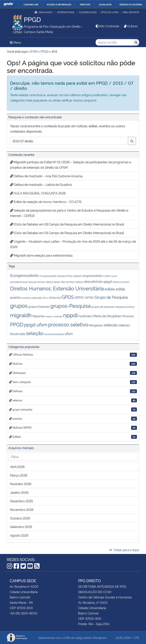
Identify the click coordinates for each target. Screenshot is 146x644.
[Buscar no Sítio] (114, 42)
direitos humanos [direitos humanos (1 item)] (121, 282)
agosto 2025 (19, 535)
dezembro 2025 (21, 501)
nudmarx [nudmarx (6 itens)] (85, 316)
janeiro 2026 (19, 492)
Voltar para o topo (124, 550)
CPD (136, 638)
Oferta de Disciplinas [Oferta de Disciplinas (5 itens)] (107, 316)
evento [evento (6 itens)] (15, 297)
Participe (85, 4)
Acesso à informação (59, 4)
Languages (43, 12)
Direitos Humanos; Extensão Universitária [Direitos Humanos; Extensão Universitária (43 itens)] (57, 288)
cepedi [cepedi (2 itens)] (77, 276)
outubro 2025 (20, 518)
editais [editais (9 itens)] (110, 289)
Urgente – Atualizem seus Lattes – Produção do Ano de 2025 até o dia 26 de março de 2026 (73, 244)
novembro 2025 (22, 510)
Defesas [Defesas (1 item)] (79, 282)
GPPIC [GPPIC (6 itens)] (79, 297)
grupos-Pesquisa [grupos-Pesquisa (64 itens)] (71, 305)
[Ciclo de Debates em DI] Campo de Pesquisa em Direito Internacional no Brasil (67, 224)
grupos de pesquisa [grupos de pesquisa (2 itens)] (103, 307)
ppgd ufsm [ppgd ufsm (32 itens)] (36, 324)
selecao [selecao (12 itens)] (111, 325)
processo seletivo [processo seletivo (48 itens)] (68, 324)
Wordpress (100, 638)
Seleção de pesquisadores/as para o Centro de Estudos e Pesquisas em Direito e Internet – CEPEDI (69, 213)
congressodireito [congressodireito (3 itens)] (92, 276)
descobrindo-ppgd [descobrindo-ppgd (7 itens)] (98, 281)
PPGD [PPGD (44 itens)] (17, 324)
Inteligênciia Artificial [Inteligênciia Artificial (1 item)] (125, 307)
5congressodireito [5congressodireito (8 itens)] (24, 275)
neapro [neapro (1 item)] (49, 316)
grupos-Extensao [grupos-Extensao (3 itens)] (39, 306)
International (66, 12)
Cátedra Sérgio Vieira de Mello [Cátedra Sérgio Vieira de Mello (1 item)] (60, 282)
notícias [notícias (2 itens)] (58, 316)
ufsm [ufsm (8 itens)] (69, 333)
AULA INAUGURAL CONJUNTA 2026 (38, 193)
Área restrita (131, 12)
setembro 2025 (21, 527)
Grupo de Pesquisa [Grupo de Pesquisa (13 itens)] (111, 297)
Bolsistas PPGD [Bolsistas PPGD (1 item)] (65, 276)
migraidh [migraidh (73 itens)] (21, 315)
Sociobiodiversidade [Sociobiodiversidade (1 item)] (54, 334)
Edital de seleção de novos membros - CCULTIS (46, 202)
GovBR (8, 4)
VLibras (130, 26)
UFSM (127, 638)
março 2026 (19, 475)
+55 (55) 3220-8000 (24, 613)
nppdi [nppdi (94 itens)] (70, 315)
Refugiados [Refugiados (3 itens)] (96, 325)
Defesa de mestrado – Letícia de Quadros (41, 184)
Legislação (105, 4)
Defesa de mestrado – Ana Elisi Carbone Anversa (46, 176)
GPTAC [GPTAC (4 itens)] (89, 297)
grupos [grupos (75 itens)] (19, 305)
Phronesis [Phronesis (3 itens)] (128, 316)
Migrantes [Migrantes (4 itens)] (39, 316)
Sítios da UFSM (110, 12)
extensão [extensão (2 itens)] (37, 298)
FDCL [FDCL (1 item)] (45, 298)
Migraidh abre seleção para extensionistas (41, 255)
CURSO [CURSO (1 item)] (107, 276)
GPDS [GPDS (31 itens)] (68, 297)
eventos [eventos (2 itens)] (26, 298)
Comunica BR (31, 4)
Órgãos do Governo (131, 4)
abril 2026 (17, 467)
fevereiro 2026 (21, 484)
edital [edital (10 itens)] (120, 289)
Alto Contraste (107, 26)
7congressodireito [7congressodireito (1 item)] (48, 276)
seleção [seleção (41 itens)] (35, 333)
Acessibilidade (88, 12)
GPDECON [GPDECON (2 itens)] (55, 298)
